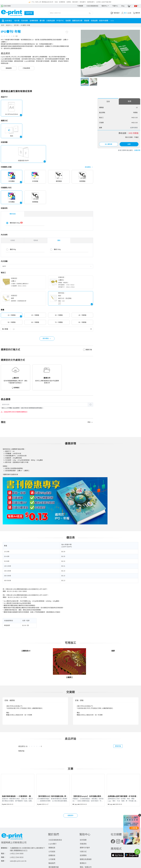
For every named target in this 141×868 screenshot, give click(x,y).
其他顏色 (89, 167)
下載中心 (115, 6)
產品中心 (9, 25)
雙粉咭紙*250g (16, 223)
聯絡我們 (52, 863)
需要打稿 (89, 350)
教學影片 (83, 863)
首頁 (3, 25)
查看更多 (70, 815)
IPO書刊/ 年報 (25, 25)
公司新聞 (52, 859)
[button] (129, 6)
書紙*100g (57, 249)
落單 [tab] (108, 102)
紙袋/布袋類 (104, 21)
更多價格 (47, 339)
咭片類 (17, 21)
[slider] (7, 36)
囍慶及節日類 (77, 21)
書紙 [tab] (59, 240)
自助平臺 (29, 13)
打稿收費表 (26, 68)
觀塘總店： (5, 848)
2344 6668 (6, 6)
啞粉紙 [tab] (36, 240)
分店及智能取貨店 (92, 6)
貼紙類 (68, 21)
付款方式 (83, 852)
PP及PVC (60, 21)
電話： (3, 854)
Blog (123, 6)
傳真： (3, 857)
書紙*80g (13, 249)
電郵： (3, 861)
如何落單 (83, 840)
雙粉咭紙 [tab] (13, 214)
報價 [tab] (129, 101)
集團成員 (52, 848)
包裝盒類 (94, 21)
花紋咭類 (24, 21)
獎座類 (87, 21)
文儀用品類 (51, 21)
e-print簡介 (53, 844)
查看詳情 (137, 150)
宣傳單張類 (34, 21)
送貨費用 (83, 855)
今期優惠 (80, 6)
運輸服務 (9, 68)
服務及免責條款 (86, 859)
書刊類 (42, 21)
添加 (90, 422)
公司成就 (52, 852)
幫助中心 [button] (105, 6)
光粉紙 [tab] (13, 240)
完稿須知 (83, 844)
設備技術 (52, 855)
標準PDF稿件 (85, 848)
